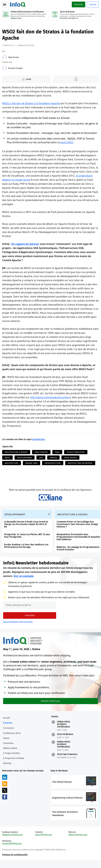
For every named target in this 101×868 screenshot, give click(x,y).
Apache (54, 458)
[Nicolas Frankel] (5, 69)
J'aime (29, 80)
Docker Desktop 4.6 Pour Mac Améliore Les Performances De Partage (27, 550)
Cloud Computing (76, 453)
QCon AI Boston (65, 740)
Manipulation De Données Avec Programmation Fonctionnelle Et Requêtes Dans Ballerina (79, 541)
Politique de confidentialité (15, 862)
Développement (15, 518)
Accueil (7, 723)
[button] (30, 620)
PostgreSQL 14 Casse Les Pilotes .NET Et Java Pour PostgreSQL (27, 539)
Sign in (92, 4)
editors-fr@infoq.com (78, 842)
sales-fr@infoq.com (44, 842)
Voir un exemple (24, 581)
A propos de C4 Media (14, 764)
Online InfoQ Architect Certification (64, 730)
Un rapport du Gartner (26, 245)
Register (78, 4)
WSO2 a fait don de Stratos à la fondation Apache (31, 104)
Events (7, 744)
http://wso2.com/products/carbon (50, 398)
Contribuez (9, 749)
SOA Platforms (25, 458)
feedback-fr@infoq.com (13, 842)
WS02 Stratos (42, 453)
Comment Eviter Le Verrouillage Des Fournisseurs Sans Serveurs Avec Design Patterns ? (78, 528)
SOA (41, 458)
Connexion (9, 734)
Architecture (39, 440)
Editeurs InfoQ (10, 754)
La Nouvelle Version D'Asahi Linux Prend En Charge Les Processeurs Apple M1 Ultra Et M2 (26, 528)
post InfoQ (67, 143)
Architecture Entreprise (81, 464)
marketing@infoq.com (12, 851)
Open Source (71, 458)
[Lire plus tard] (76, 80)
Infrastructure (53, 464)
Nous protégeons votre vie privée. (18, 626)
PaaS (58, 453)
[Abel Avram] (5, 58)
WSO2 (8, 458)
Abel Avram (14, 58)
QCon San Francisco (67, 760)
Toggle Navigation (5, 5)
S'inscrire (8, 728)
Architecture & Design (16, 453)
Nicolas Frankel (16, 69)
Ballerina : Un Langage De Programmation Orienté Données (78, 552)
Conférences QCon (12, 739)
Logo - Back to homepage (18, 4)
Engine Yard (32, 464)
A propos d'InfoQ (12, 759)
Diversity (8, 769)
